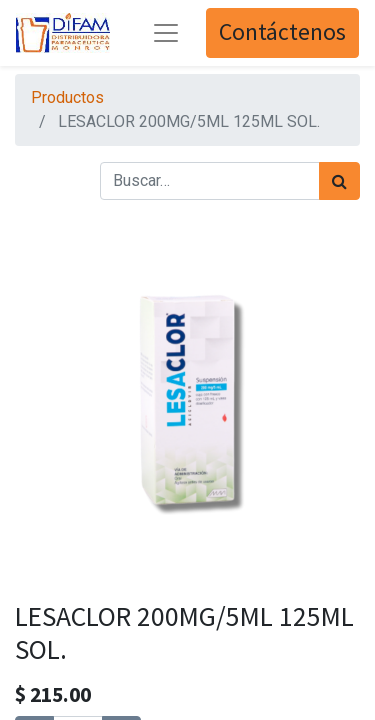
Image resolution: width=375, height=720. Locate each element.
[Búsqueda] (339, 181)
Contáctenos (282, 32)
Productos (67, 97)
